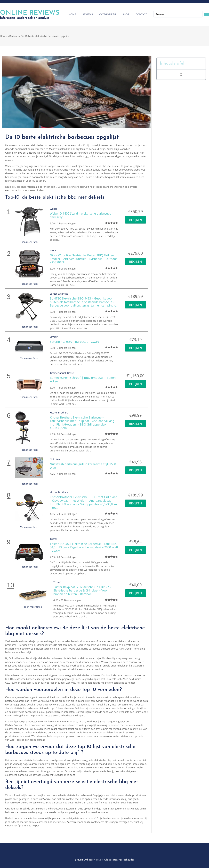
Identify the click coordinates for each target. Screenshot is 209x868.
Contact (141, 15)
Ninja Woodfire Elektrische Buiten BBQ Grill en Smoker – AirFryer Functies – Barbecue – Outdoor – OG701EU (83, 259)
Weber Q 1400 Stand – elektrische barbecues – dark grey (82, 215)
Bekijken (136, 220)
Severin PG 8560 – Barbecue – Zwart (74, 342)
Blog (126, 15)
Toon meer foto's (29, 242)
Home (72, 15)
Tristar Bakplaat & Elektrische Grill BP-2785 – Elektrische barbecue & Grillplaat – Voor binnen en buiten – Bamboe (84, 590)
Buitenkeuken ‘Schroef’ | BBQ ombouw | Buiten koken (83, 379)
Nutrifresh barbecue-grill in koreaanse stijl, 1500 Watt (83, 466)
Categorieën (108, 15)
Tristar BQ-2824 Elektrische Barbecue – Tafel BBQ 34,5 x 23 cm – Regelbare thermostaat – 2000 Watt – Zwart (84, 547)
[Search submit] (207, 14)
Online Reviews (30, 13)
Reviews (88, 15)
